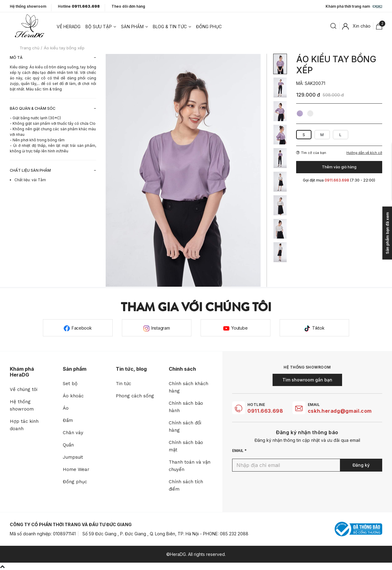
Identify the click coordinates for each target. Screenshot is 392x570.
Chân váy (73, 433)
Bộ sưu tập (99, 27)
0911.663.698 (265, 411)
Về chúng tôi (24, 389)
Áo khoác (73, 396)
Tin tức (123, 384)
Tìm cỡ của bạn (311, 153)
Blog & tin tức (170, 27)
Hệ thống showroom (28, 6)
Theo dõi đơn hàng (128, 6)
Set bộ (70, 384)
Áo (66, 408)
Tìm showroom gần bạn (307, 380)
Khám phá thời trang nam (354, 7)
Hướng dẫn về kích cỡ (364, 153)
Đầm (68, 420)
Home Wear (76, 469)
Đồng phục (209, 27)
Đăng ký (361, 465)
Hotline (79, 6)
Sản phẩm (132, 27)
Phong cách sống (135, 396)
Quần (68, 445)
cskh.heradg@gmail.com (340, 411)
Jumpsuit (73, 457)
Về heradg (69, 27)
